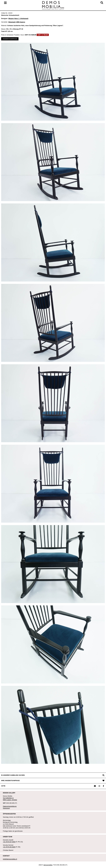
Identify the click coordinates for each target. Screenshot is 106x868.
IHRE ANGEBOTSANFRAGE (10, 781)
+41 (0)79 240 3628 (9, 847)
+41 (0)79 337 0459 (9, 842)
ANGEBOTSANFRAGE (10, 39)
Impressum (6, 808)
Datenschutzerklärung (10, 806)
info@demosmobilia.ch (10, 859)
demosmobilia (48, 865)
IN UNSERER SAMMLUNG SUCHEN (13, 775)
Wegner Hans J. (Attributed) (18, 18)
